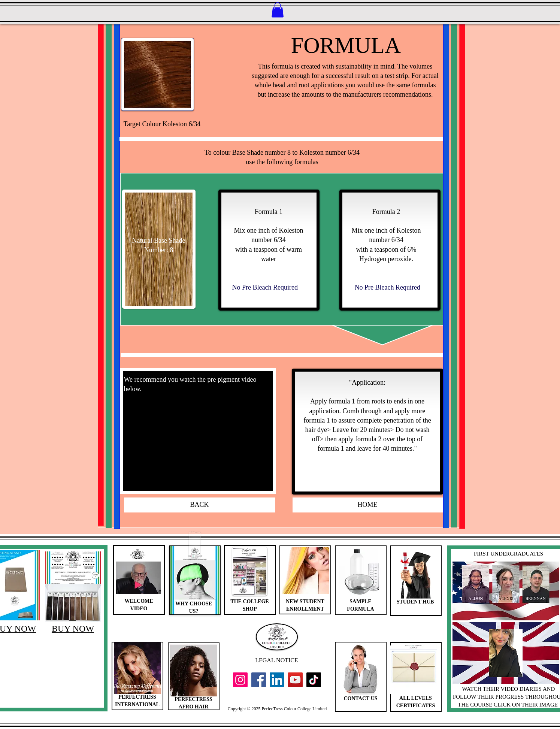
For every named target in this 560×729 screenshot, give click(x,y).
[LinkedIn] (277, 680)
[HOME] (368, 505)
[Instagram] (240, 680)
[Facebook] (259, 680)
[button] (278, 10)
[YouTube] (295, 680)
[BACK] (200, 505)
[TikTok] (314, 680)
